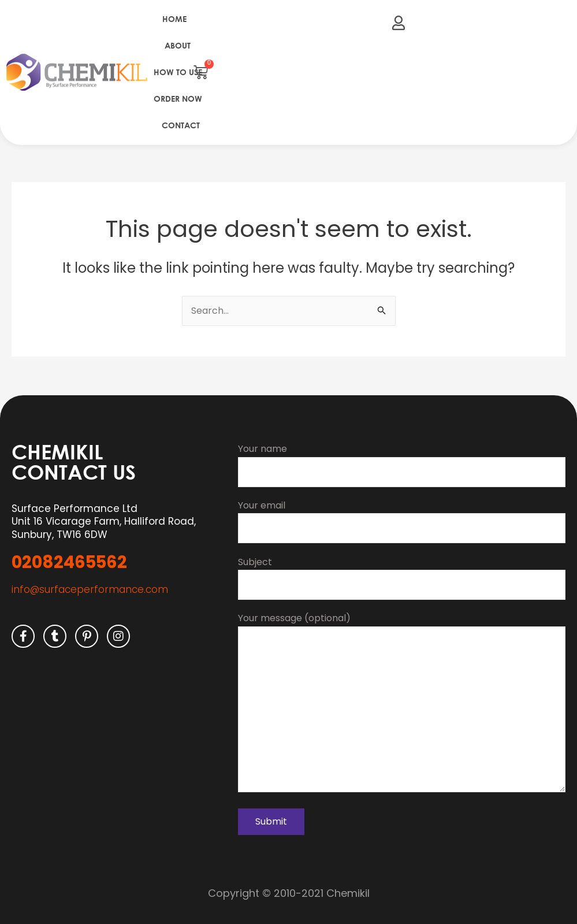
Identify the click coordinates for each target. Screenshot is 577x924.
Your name (402, 463)
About (178, 45)
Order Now (178, 99)
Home (174, 19)
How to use (178, 72)
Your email (402, 519)
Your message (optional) (402, 704)
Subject (402, 576)
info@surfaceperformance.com (90, 588)
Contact (181, 125)
